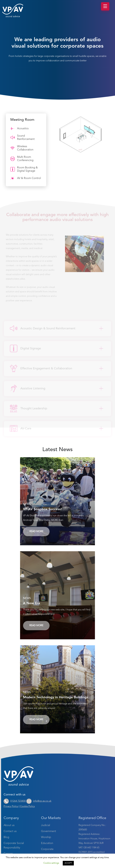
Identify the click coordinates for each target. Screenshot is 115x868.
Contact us (10, 831)
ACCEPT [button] (68, 863)
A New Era (32, 603)
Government (49, 831)
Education (47, 843)
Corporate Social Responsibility (14, 845)
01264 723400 (15, 801)
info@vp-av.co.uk (39, 801)
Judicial (46, 825)
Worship (46, 837)
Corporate (47, 849)
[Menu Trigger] (105, 6)
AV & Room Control (26, 178)
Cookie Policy (27, 807)
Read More (36, 532)
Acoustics (19, 129)
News (27, 504)
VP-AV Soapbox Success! (42, 509)
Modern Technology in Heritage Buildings (56, 697)
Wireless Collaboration (22, 148)
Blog (6, 837)
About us (9, 825)
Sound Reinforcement (22, 137)
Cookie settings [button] (51, 863)
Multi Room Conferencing (22, 159)
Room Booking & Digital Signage (24, 169)
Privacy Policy (11, 807)
